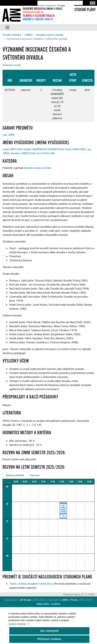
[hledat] (56, 6)
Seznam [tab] (35, 475)
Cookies (56, 604)
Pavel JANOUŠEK (75, 149)
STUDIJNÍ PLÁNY (85, 10)
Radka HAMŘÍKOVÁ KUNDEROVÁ (43, 149)
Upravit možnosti (19, 627)
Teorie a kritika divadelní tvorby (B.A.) (31, 584)
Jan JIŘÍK (9, 135)
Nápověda (43, 604)
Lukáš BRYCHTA (12, 149)
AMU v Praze (70, 600)
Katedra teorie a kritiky (50, 35)
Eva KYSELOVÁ (45, 153)
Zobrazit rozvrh (12, 65)
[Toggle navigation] (7, 27)
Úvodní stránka (12, 35)
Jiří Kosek (25, 600)
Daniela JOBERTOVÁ (23, 153)
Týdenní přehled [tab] (15, 475)
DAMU (29, 35)
